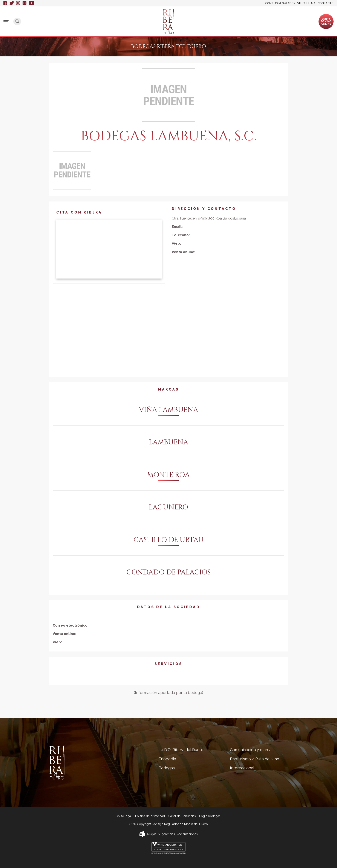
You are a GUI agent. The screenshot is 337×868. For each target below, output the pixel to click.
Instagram (18, 3)
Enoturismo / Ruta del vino (241, 21)
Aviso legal (124, 816)
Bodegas (143, 19)
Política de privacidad (150, 816)
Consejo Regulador (280, 3)
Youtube (32, 3)
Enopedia (122, 19)
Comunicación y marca (199, 21)
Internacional (276, 19)
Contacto (326, 3)
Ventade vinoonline (326, 21)
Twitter (12, 3)
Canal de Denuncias (182, 816)
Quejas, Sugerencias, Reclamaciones (172, 834)
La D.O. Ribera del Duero (90, 21)
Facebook (5, 3)
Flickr (25, 3)
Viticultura (306, 3)
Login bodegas (210, 816)
